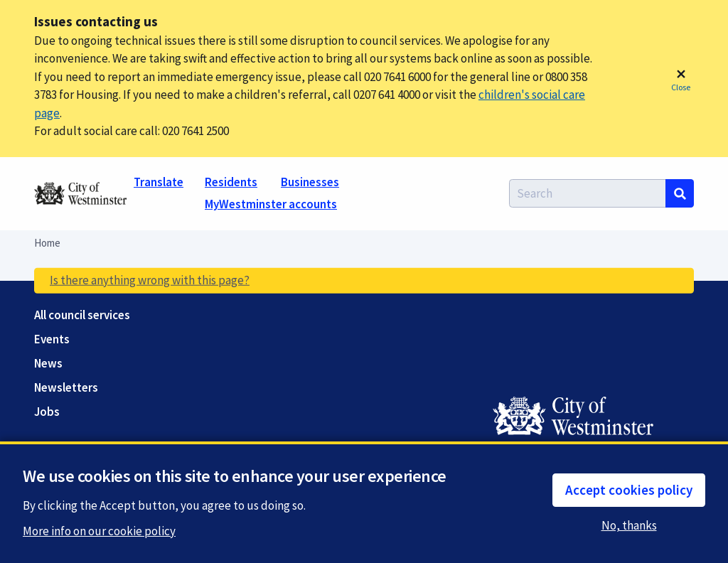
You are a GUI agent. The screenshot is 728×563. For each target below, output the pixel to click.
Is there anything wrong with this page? (150, 280)
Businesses (310, 182)
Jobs (47, 412)
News (48, 364)
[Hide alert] (681, 79)
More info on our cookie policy (99, 532)
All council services (82, 315)
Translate (159, 182)
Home (47, 243)
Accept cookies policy (629, 490)
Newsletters (66, 388)
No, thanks (631, 526)
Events (52, 339)
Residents (231, 182)
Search (680, 193)
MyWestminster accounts (271, 204)
